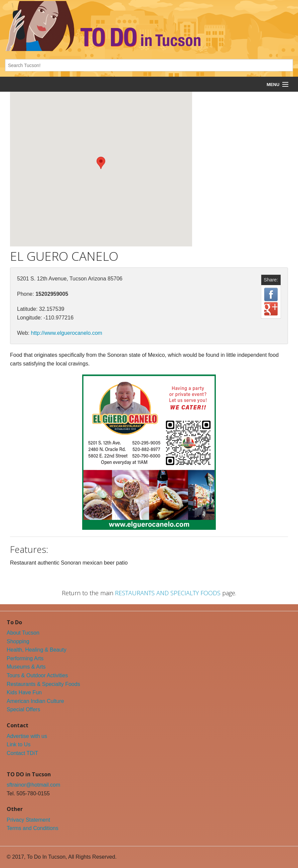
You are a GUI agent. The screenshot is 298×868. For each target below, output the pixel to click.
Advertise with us (27, 736)
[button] (101, 163)
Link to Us (19, 744)
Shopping (18, 641)
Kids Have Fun (24, 692)
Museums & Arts (26, 667)
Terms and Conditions (33, 828)
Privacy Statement (28, 820)
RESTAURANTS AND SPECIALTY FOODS (168, 593)
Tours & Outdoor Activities (37, 675)
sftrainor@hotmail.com (33, 785)
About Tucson (23, 633)
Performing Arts (25, 658)
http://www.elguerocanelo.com (67, 333)
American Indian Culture (35, 701)
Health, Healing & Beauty (37, 650)
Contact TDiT (22, 753)
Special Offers (23, 709)
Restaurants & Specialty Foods (43, 684)
